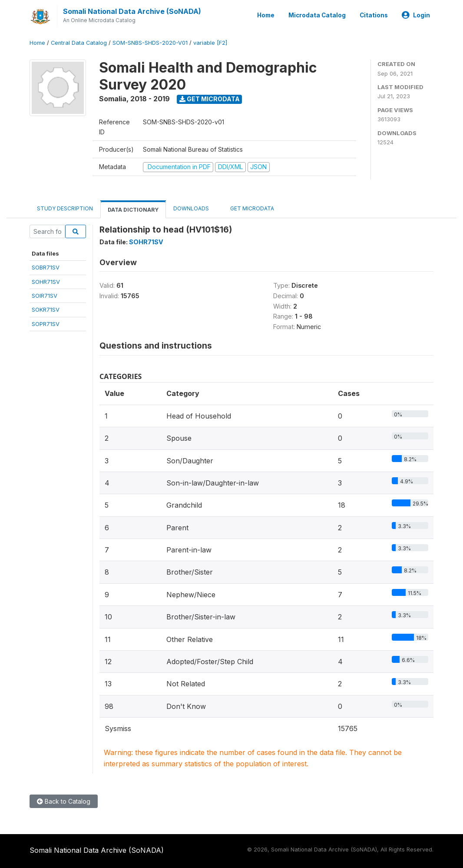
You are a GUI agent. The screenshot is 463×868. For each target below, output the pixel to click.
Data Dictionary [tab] (133, 210)
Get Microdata (210, 99)
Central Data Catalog (79, 43)
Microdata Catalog (317, 15)
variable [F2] (210, 43)
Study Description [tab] (65, 208)
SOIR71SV (45, 296)
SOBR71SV (46, 267)
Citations (374, 15)
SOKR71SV (46, 309)
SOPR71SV (46, 324)
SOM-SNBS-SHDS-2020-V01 (150, 43)
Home (266, 15)
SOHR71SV (46, 282)
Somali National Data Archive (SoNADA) (132, 11)
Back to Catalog (64, 801)
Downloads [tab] (191, 208)
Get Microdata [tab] (249, 208)
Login (416, 15)
